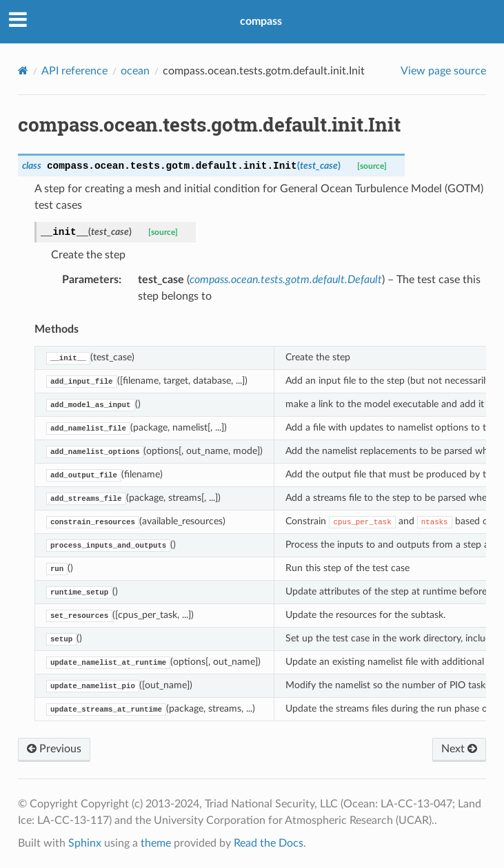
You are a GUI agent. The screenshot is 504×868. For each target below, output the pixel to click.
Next (459, 749)
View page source (443, 71)
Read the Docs (269, 843)
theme (156, 843)
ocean (135, 71)
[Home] (23, 71)
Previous (54, 749)
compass (261, 21)
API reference (74, 71)
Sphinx (85, 843)
